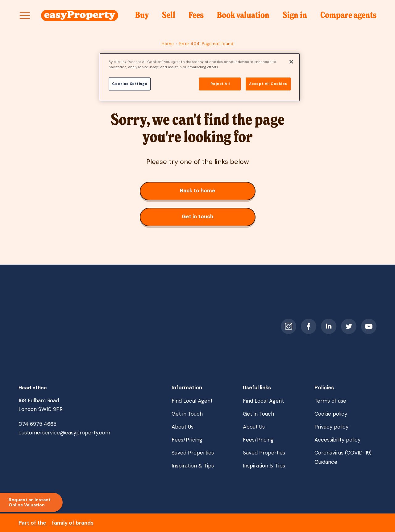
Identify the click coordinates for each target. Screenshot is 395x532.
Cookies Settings (130, 84)
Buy (142, 17)
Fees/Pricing (187, 440)
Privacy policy (331, 427)
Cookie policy (331, 414)
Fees (196, 17)
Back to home (211, 193)
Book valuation (243, 17)
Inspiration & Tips (193, 466)
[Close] (291, 62)
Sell (169, 17)
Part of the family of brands (56, 523)
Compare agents (348, 15)
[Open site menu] (25, 15)
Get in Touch (187, 414)
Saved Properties (193, 453)
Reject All (220, 84)
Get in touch (205, 219)
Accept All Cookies (268, 84)
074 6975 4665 (37, 424)
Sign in (295, 17)
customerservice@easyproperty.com (64, 433)
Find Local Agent (192, 401)
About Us (183, 427)
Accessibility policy (337, 440)
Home (168, 44)
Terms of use (330, 401)
